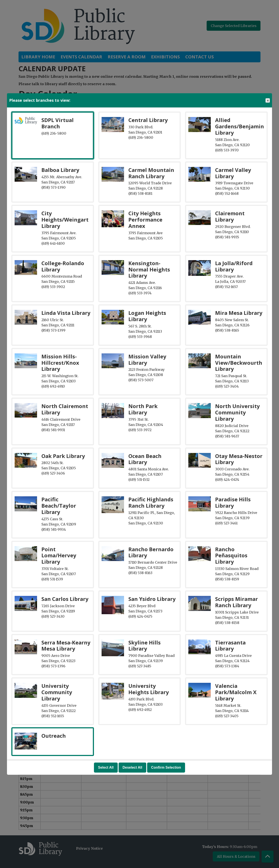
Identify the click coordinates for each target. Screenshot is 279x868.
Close (267, 101)
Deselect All (132, 767)
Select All (106, 767)
